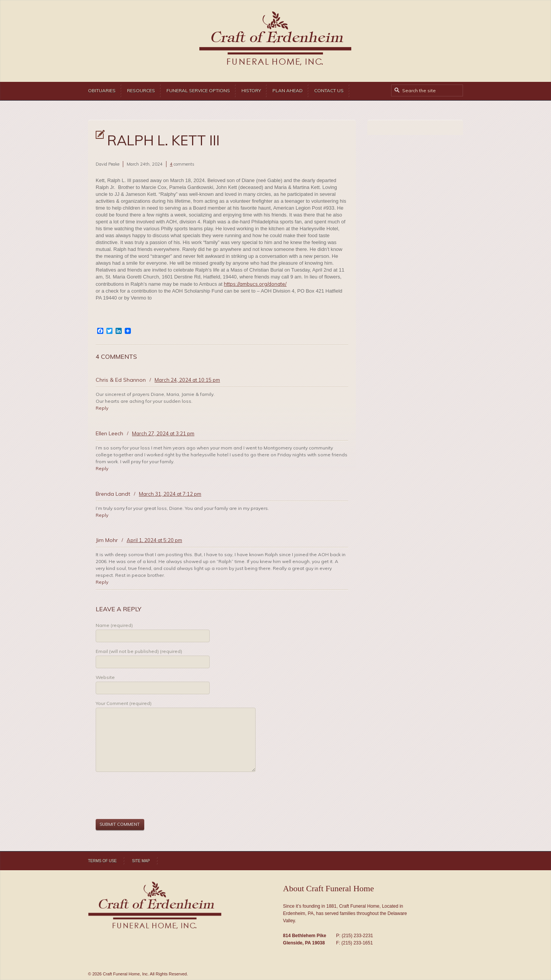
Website (105, 677)
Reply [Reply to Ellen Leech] (102, 468)
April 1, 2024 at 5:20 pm (154, 540)
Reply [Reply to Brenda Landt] (102, 515)
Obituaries (102, 90)
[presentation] (154, 796)
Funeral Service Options (198, 90)
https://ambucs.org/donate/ (255, 284)
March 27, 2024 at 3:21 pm (163, 433)
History (251, 90)
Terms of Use (102, 861)
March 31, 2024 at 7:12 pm (170, 494)
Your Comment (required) (124, 703)
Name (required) (114, 625)
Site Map (141, 861)
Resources (141, 90)
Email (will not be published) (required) (139, 651)
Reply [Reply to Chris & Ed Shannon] (102, 408)
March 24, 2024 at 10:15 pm (187, 380)
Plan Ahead (288, 90)
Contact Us (329, 90)
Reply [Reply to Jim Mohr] (102, 582)
